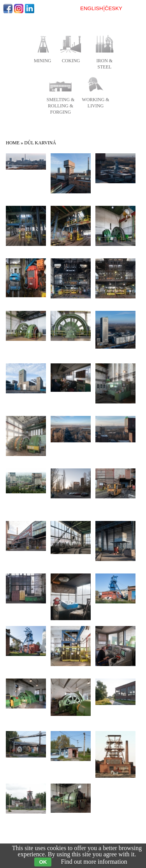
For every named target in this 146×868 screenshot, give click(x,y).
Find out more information (94, 862)
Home (13, 143)
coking (71, 61)
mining (43, 61)
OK (43, 862)
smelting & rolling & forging (61, 106)
